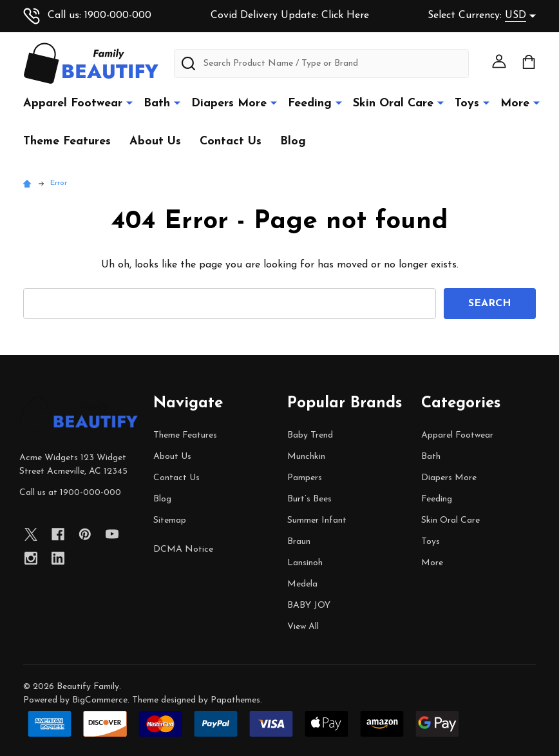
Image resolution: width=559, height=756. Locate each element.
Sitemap (170, 520)
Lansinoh (305, 563)
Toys (467, 103)
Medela (302, 584)
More (515, 103)
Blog (293, 141)
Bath (157, 103)
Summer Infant (317, 520)
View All (303, 627)
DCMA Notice (183, 549)
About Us (155, 141)
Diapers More (229, 103)
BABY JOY (309, 606)
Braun (299, 542)
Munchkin (306, 457)
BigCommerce (100, 700)
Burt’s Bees (309, 499)
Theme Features (67, 141)
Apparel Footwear (73, 103)
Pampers (305, 478)
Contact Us (231, 141)
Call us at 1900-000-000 (70, 493)
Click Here (345, 15)
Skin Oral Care (393, 103)
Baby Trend (310, 435)
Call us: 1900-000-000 (87, 15)
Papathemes (235, 700)
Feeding (310, 103)
